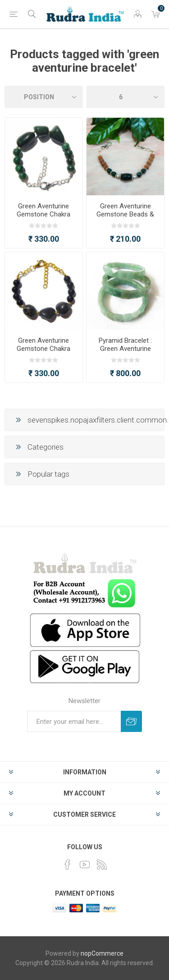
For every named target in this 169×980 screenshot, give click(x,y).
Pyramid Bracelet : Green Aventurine (125, 345)
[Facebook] (68, 865)
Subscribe (131, 721)
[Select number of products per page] (126, 97)
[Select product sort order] (44, 97)
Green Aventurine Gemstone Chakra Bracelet (43, 214)
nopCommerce (102, 953)
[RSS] (102, 865)
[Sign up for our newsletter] (74, 721)
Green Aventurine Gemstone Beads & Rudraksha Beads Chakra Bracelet (125, 218)
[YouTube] (85, 865)
